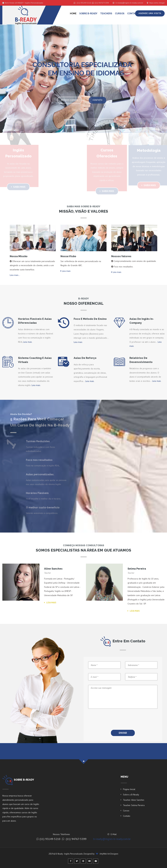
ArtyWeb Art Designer (109, 854)
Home (73, 13)
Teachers (106, 13)
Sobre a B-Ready (131, 795)
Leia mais (66, 271)
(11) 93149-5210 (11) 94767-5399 (91, 3)
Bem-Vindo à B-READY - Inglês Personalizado (23, 3)
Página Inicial (129, 789)
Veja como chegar (156, 3)
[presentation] (131, 719)
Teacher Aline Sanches (134, 800)
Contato (133, 13)
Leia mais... (15, 275)
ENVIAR (123, 733)
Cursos (120, 13)
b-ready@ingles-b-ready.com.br (128, 3)
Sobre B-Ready (88, 13)
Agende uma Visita (150, 13)
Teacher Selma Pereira (134, 805)
